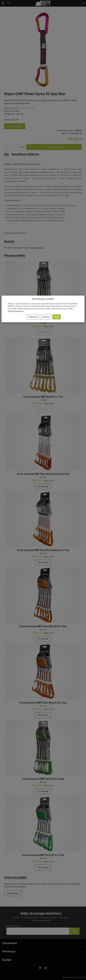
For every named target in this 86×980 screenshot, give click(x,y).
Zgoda (57, 317)
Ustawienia (33, 317)
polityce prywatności (16, 311)
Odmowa (46, 317)
